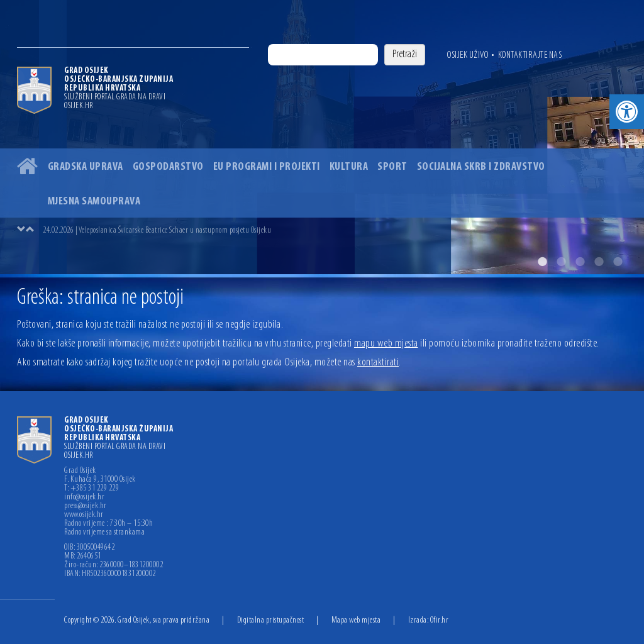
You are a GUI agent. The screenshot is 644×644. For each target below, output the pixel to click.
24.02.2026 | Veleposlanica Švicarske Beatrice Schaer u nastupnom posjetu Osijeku (157, 230)
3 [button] (580, 262)
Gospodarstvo (168, 167)
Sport (392, 167)
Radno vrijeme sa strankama (104, 533)
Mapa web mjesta (356, 620)
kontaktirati (378, 363)
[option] (322, 137)
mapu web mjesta (386, 344)
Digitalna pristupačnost (271, 620)
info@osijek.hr (84, 497)
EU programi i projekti (267, 167)
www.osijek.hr (84, 515)
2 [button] (561, 262)
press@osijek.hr (86, 506)
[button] (627, 112)
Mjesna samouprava (94, 202)
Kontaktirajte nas (530, 55)
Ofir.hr (440, 620)
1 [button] (542, 262)
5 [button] (618, 262)
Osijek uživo (468, 55)
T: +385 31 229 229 (92, 489)
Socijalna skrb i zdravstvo (481, 167)
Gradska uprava (86, 167)
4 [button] (599, 262)
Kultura (349, 167)
